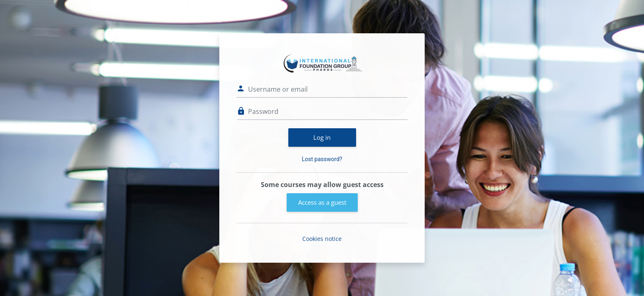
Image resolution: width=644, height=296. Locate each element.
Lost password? (322, 159)
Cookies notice (322, 239)
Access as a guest (322, 202)
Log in (322, 137)
